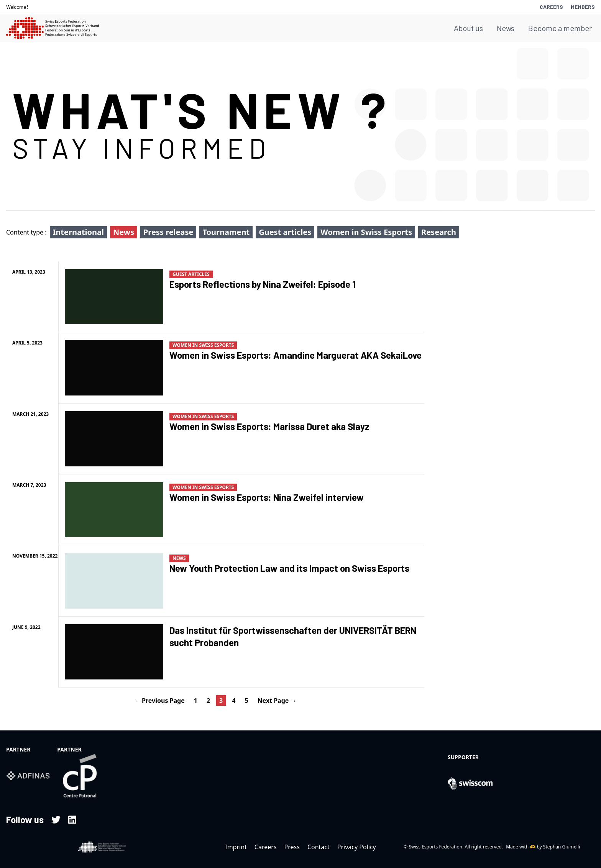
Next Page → (277, 701)
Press (292, 847)
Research (439, 232)
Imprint (236, 847)
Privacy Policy (357, 847)
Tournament (226, 232)
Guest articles (285, 232)
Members (583, 7)
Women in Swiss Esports (366, 232)
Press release (168, 232)
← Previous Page (159, 701)
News (506, 28)
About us (468, 28)
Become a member (560, 28)
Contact (319, 847)
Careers (551, 7)
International (78, 232)
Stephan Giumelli (562, 847)
